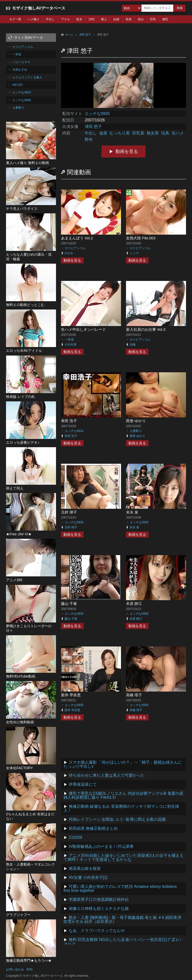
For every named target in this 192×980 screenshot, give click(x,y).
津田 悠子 (85, 35)
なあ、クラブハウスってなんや (97, 931)
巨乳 (153, 19)
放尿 (103, 133)
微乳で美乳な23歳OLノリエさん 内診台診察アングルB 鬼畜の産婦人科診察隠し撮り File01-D (123, 795)
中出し (50, 19)
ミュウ (134, 253)
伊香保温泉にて (83, 784)
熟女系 (153, 133)
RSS (30, 969)
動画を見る (127, 151)
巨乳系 (138, 133)
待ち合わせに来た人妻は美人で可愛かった (107, 775)
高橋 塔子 (134, 695)
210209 (75, 837)
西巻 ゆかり (136, 421)
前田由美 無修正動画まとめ (93, 828)
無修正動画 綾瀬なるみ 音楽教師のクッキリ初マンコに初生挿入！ (121, 808)
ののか (69, 253)
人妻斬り (136, 431)
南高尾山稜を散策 (85, 868)
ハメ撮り (33, 19)
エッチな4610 (74, 431)
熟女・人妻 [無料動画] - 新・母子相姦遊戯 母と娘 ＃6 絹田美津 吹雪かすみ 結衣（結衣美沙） (122, 920)
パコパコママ (21, 62)
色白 (141, 19)
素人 (104, 19)
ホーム (69, 35)
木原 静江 (134, 604)
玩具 (165, 133)
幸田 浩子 (69, 421)
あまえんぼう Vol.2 (77, 238)
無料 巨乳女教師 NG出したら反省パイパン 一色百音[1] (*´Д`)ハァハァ (122, 942)
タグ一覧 (15, 19)
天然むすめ (20, 70)
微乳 (165, 19)
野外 (89, 140)
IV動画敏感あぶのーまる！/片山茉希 (101, 846)
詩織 (132, 345)
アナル (65, 19)
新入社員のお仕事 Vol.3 (146, 329)
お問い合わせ (15, 969)
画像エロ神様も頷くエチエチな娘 (99, 909)
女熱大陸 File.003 (141, 238)
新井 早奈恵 (71, 695)
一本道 (69, 340)
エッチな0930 (97, 114)
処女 (79, 19)
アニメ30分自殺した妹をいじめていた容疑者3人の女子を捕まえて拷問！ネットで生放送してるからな (123, 857)
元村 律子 (69, 512)
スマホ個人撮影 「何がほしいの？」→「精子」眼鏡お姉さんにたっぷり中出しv (123, 764)
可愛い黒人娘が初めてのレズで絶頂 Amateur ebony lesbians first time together (120, 888)
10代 (92, 19)
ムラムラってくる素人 (27, 77)
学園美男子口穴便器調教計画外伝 (99, 900)
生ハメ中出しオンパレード (83, 329)
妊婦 (116, 19)
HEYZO (17, 85)
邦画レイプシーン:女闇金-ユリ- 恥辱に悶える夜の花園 (117, 819)
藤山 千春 (69, 604)
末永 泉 (132, 512)
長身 (128, 19)
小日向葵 (70, 345)
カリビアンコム (75, 248)
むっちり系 (120, 133)
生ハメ (178, 133)
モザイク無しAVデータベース (39, 8)
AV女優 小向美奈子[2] (88, 877)
